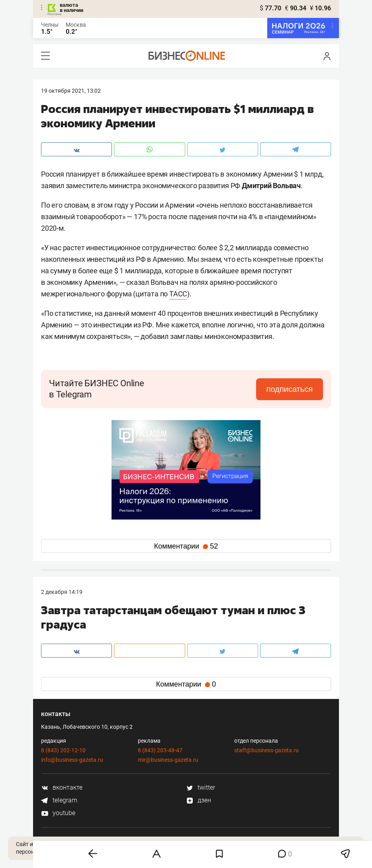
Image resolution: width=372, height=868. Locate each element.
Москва (76, 25)
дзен (199, 800)
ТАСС (178, 294)
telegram (59, 800)
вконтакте (62, 787)
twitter (201, 787)
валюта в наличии (71, 8)
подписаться (290, 389)
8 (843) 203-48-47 (160, 750)
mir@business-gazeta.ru (168, 760)
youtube (58, 813)
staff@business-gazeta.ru (266, 750)
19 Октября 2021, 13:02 (71, 91)
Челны (50, 25)
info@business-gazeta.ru (72, 760)
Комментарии (186, 546)
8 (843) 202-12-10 (63, 750)
